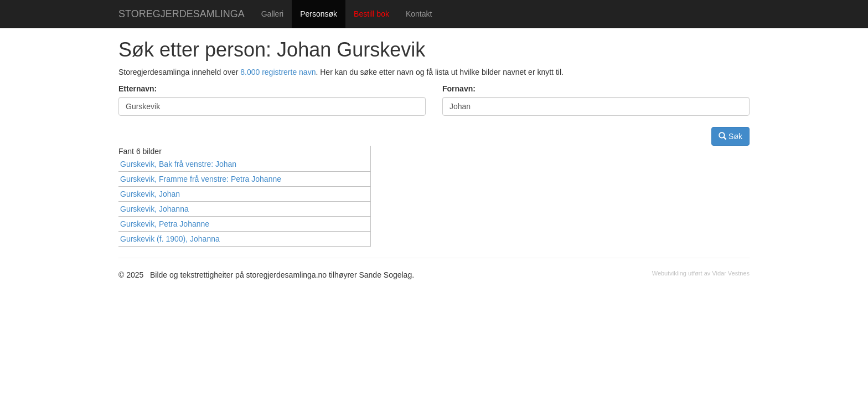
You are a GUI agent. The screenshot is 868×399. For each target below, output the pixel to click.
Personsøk (319, 14)
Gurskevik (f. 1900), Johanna (170, 239)
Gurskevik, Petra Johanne (165, 224)
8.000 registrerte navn (278, 72)
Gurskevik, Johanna (154, 209)
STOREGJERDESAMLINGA (182, 14)
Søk (730, 136)
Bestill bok (371, 14)
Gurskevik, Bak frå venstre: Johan (178, 164)
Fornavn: (459, 89)
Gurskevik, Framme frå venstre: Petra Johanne (201, 179)
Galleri (272, 14)
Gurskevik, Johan (150, 194)
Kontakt (419, 14)
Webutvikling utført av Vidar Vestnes (701, 273)
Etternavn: (138, 89)
